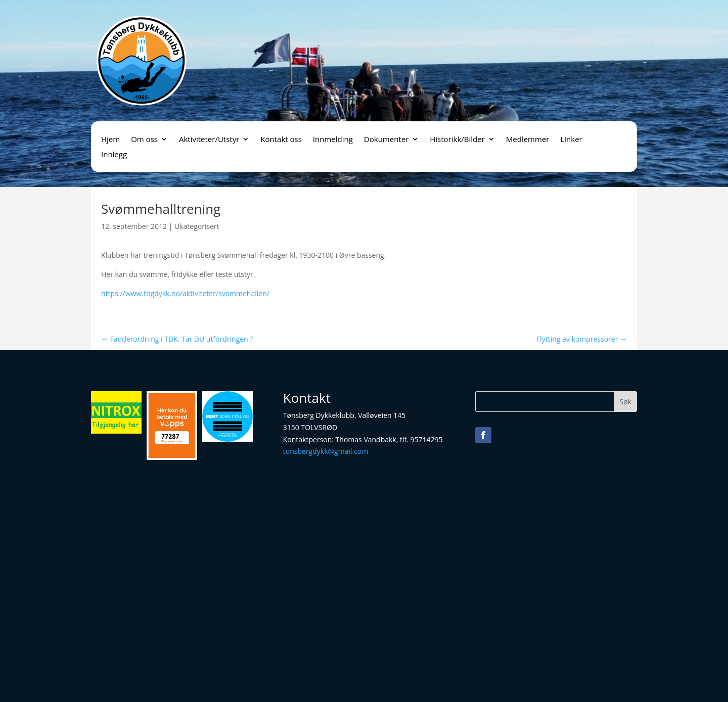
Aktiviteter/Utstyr (209, 140)
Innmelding (333, 140)
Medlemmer (528, 140)
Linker (571, 140)
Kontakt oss (281, 140)
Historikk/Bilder (457, 140)
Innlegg (114, 155)
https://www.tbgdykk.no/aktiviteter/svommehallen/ (185, 293)
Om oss (144, 140)
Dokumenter (386, 140)
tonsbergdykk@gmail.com (326, 451)
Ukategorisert (197, 226)
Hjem (110, 140)
